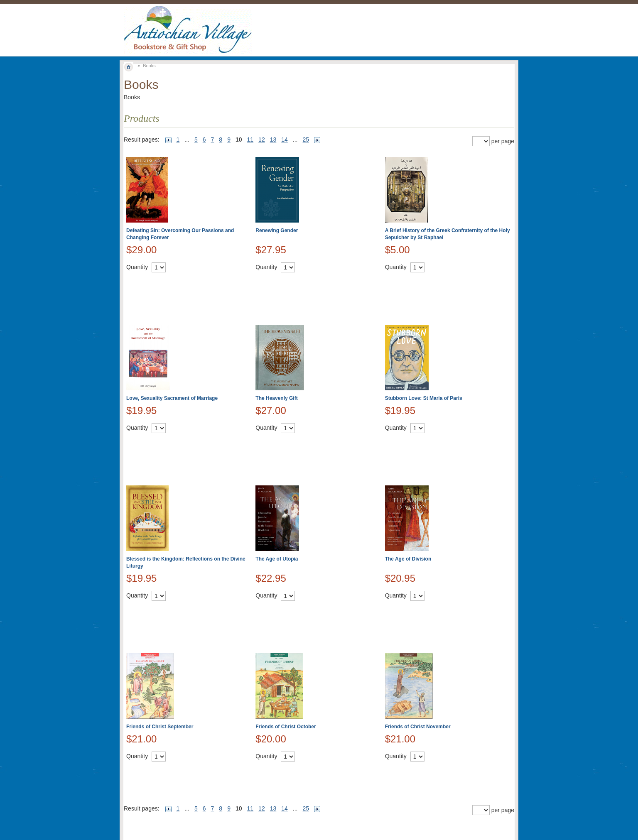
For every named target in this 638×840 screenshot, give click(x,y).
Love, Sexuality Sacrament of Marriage (172, 398)
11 (250, 140)
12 (262, 140)
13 (273, 140)
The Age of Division (408, 559)
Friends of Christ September (160, 727)
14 (285, 140)
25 (306, 140)
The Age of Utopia (277, 559)
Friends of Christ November (418, 727)
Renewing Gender (277, 230)
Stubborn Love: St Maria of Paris (424, 398)
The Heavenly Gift (276, 398)
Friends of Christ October (286, 727)
